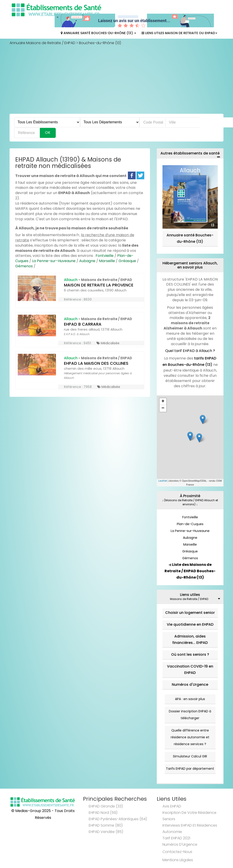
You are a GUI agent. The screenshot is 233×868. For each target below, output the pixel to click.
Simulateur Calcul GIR (190, 756)
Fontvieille (105, 256)
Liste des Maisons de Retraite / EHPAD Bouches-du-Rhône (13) (190, 571)
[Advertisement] (116, 80)
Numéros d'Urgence (190, 685)
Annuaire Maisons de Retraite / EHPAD (42, 43)
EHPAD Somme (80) (106, 825)
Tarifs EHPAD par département (190, 769)
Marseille (107, 261)
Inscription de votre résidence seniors (189, 816)
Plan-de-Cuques (190, 524)
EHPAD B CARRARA (83, 324)
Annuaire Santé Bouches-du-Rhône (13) (98, 33)
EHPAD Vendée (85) (106, 832)
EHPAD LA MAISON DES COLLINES (96, 363)
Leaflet (163, 481)
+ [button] (163, 402)
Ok (48, 133)
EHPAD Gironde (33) (106, 806)
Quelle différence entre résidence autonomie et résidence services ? (190, 737)
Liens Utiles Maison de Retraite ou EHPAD (179, 33)
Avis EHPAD (172, 806)
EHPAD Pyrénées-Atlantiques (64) (118, 819)
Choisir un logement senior (190, 613)
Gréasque (127, 261)
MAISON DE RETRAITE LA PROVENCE (99, 285)
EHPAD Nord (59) (103, 813)
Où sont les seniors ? (190, 654)
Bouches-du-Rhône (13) (100, 43)
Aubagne (87, 261)
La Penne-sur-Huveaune (54, 261)
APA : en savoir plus (190, 699)
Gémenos (24, 266)
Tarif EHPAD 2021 (176, 838)
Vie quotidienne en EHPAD (190, 624)
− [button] (163, 408)
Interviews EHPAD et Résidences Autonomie (190, 829)
